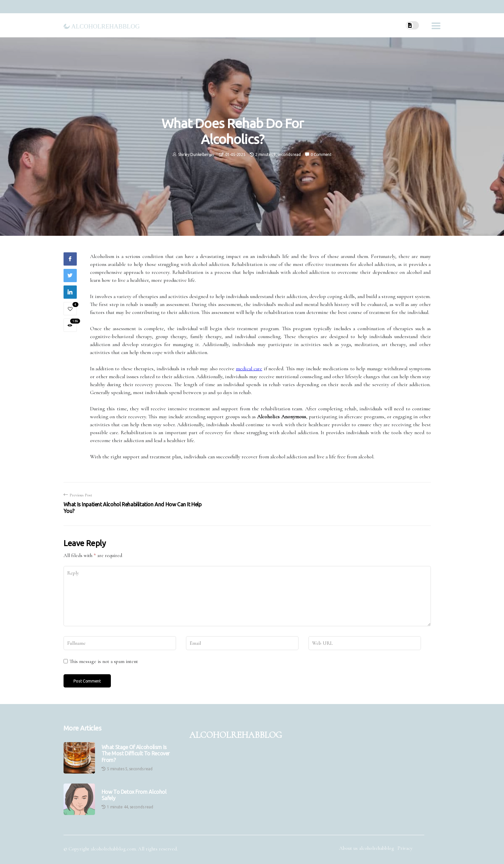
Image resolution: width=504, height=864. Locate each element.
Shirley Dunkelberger (196, 154)
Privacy (405, 848)
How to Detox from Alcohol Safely (134, 795)
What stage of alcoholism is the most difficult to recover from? (136, 753)
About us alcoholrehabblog (367, 848)
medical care (249, 369)
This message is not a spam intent (104, 661)
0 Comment (321, 154)
